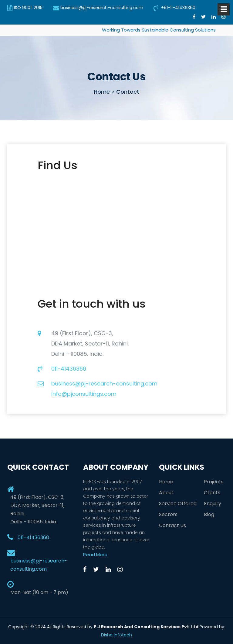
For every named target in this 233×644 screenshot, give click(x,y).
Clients (212, 493)
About (166, 493)
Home (166, 482)
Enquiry (213, 504)
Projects (214, 482)
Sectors (168, 514)
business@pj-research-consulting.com (98, 8)
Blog (209, 514)
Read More (95, 554)
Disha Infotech (116, 635)
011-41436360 (69, 369)
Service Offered (178, 504)
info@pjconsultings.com (84, 394)
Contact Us (172, 525)
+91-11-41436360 (174, 8)
